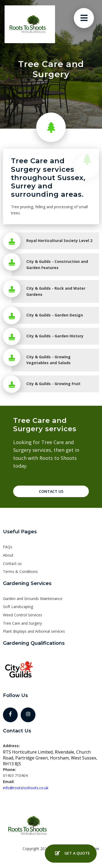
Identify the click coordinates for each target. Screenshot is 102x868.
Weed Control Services (23, 615)
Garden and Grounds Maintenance (33, 599)
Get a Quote (71, 854)
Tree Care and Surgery (22, 623)
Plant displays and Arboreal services (34, 631)
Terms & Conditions (20, 571)
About (8, 555)
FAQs (8, 547)
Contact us (12, 563)
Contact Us (51, 491)
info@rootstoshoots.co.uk (26, 788)
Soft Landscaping (18, 607)
